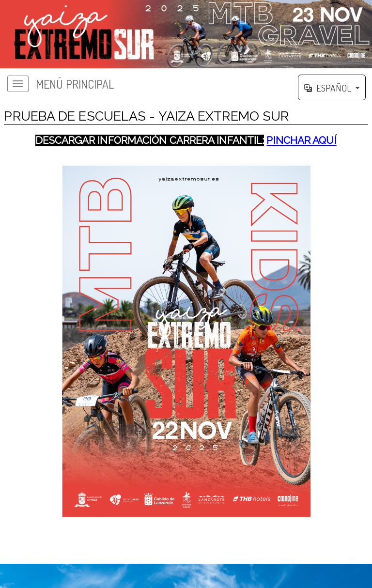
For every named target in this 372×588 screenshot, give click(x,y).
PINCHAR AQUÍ (301, 140)
